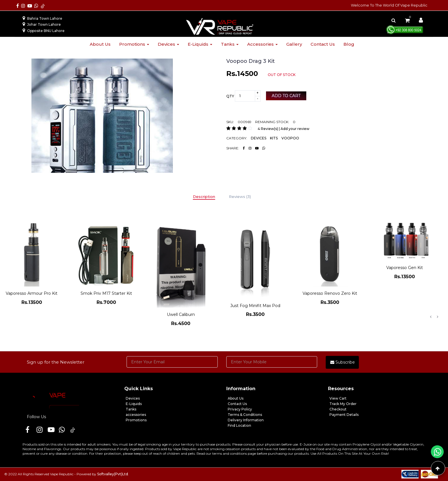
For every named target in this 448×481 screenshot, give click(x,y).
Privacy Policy (240, 409)
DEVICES (259, 138)
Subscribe (343, 362)
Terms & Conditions (245, 415)
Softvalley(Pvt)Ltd (113, 474)
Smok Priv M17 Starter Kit (106, 293)
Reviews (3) (240, 197)
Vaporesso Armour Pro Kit (32, 293)
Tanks (230, 44)
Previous (431, 317)
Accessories (262, 44)
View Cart (338, 398)
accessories (136, 415)
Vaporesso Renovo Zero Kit (330, 293)
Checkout (338, 409)
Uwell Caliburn (181, 314)
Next (437, 317)
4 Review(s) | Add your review (284, 129)
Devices (168, 44)
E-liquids (200, 44)
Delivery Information (246, 420)
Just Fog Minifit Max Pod (255, 306)
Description (204, 197)
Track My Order (343, 404)
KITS (274, 138)
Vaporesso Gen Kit (405, 268)
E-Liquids (134, 404)
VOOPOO (290, 138)
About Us (236, 398)
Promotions (134, 44)
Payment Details (344, 415)
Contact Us (237, 404)
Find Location (239, 425)
